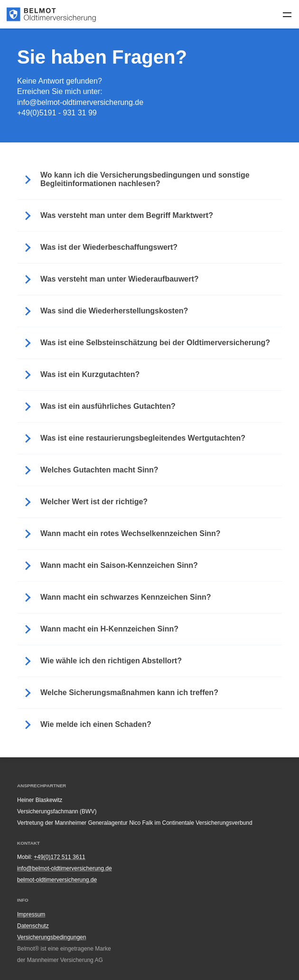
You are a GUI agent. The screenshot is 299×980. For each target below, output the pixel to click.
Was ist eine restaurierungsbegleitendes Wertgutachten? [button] (143, 438)
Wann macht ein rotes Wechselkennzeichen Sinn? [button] (131, 533)
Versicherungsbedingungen (51, 937)
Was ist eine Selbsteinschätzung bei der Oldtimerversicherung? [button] (155, 343)
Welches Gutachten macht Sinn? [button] (99, 470)
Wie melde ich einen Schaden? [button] (96, 724)
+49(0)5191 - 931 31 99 (57, 113)
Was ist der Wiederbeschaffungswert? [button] (109, 247)
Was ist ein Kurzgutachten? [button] (90, 374)
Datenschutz (33, 926)
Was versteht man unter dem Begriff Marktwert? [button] (127, 215)
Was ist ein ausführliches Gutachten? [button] (108, 406)
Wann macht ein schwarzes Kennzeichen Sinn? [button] (126, 597)
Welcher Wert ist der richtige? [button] (94, 502)
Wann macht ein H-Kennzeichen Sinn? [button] (109, 629)
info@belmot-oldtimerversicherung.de (80, 102)
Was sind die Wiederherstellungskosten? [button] (114, 311)
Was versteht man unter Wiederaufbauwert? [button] (120, 279)
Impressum (31, 914)
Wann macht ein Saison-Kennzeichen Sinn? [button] (119, 565)
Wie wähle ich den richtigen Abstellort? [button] (111, 661)
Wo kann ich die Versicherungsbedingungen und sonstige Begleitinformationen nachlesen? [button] (145, 179)
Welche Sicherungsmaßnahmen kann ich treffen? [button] (129, 693)
